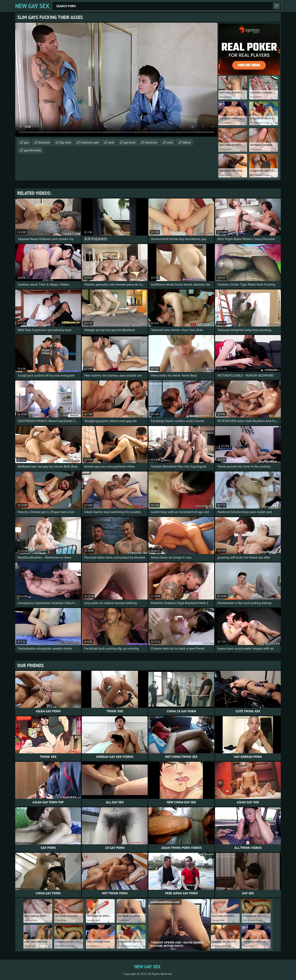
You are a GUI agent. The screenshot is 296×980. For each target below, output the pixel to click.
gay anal (130, 142)
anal (111, 142)
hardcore (151, 142)
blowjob (44, 142)
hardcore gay (90, 142)
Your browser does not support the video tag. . (116, 80)
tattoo (187, 142)
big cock (65, 142)
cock (170, 142)
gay (26, 142)
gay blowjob (32, 150)
